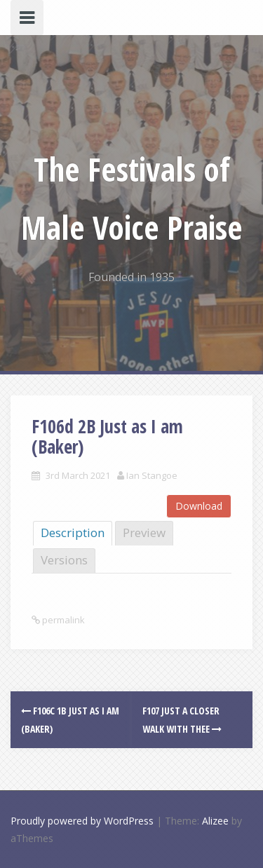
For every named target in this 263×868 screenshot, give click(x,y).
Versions (64, 560)
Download (199, 506)
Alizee (215, 821)
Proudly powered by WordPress (82, 821)
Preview (144, 533)
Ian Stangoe (152, 475)
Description (73, 533)
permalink (62, 620)
